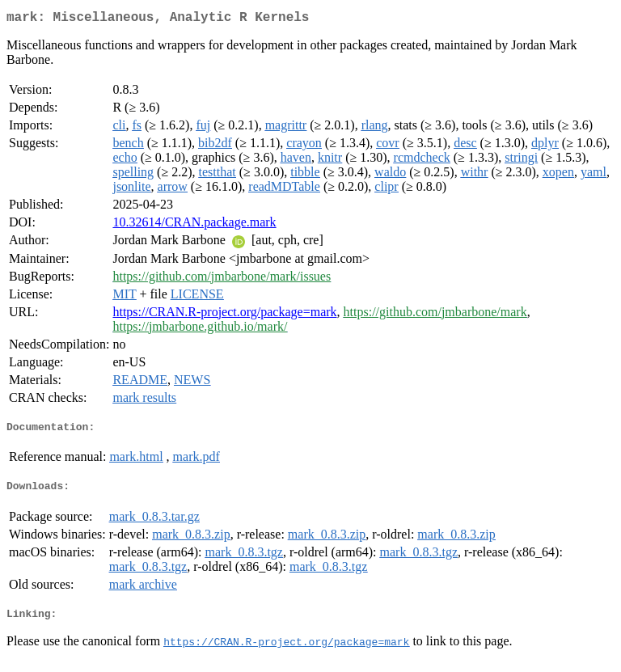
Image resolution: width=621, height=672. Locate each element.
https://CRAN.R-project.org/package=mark (224, 315)
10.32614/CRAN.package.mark (194, 225)
